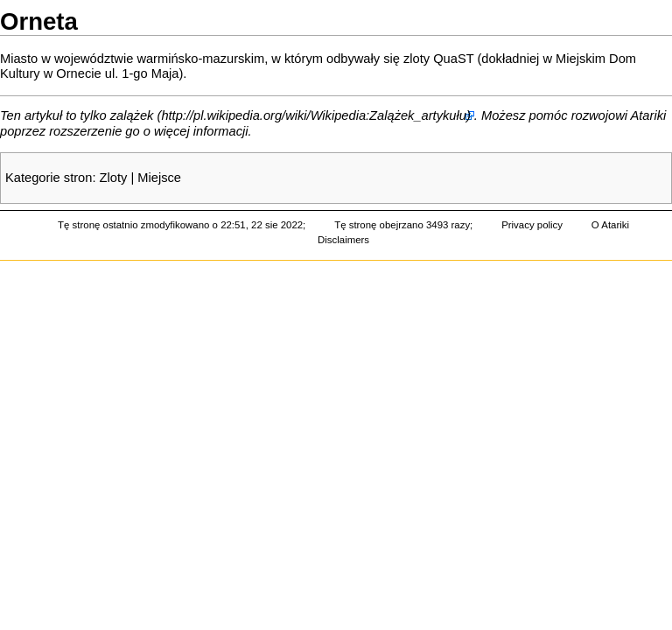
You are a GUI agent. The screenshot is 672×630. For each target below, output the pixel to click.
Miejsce (159, 178)
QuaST (453, 59)
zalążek (132, 115)
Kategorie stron (49, 178)
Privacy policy (532, 225)
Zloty (114, 178)
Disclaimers (343, 240)
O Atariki (610, 225)
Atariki (649, 115)
